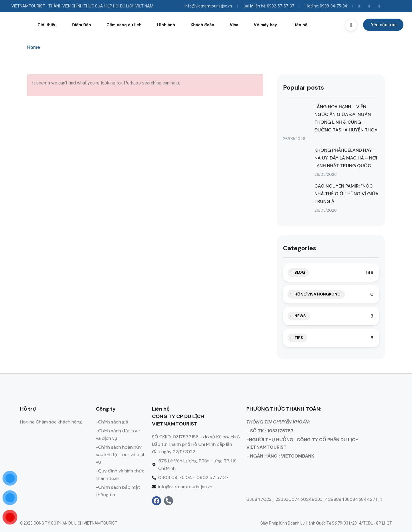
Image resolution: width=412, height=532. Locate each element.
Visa (234, 25)
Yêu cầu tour (384, 25)
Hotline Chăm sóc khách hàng (51, 422)
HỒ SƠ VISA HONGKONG (317, 294)
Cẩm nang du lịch (124, 25)
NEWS (300, 316)
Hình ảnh (166, 25)
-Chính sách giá (112, 422)
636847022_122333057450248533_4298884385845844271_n (314, 499)
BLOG (300, 272)
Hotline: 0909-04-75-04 (326, 6)
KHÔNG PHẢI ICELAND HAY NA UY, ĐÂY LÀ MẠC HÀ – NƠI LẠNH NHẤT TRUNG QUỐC (346, 158)
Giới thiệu (47, 25)
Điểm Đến (84, 25)
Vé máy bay (265, 25)
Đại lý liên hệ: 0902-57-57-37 (269, 6)
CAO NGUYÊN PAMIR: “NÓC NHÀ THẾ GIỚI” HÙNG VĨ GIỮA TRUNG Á (346, 194)
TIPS (299, 338)
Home (33, 47)
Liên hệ (300, 25)
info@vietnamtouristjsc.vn (206, 6)
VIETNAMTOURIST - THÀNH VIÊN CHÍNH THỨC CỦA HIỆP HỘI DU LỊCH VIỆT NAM (82, 6)
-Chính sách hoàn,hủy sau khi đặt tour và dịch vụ (121, 455)
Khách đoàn (202, 25)
